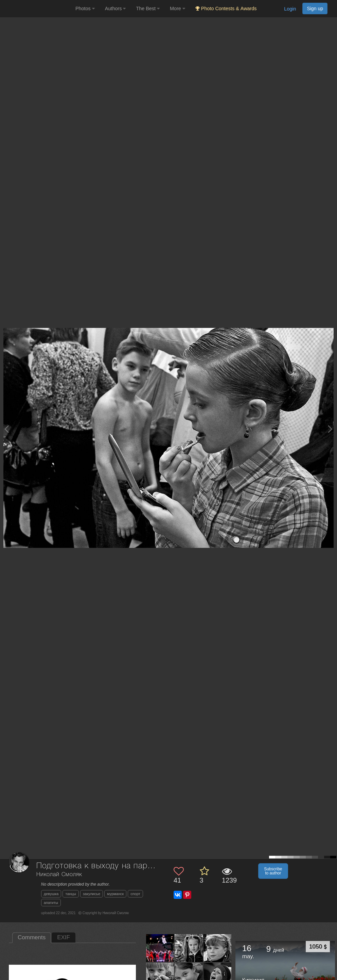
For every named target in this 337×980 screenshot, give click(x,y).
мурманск (115, 894)
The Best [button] (148, 8)
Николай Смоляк (59, 875)
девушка (51, 894)
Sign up (315, 8)
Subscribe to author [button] (273, 871)
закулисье (92, 894)
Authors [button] (116, 8)
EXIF (64, 937)
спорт (135, 894)
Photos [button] (85, 8)
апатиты (51, 903)
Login (290, 9)
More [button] (178, 8)
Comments (32, 937)
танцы (70, 894)
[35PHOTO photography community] (37, 9)
